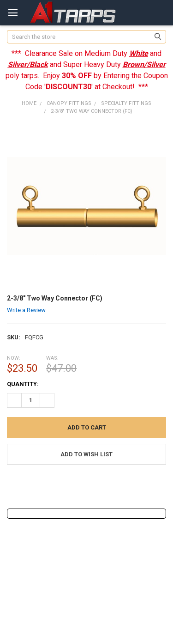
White (139, 53)
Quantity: (23, 384)
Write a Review (26, 310)
